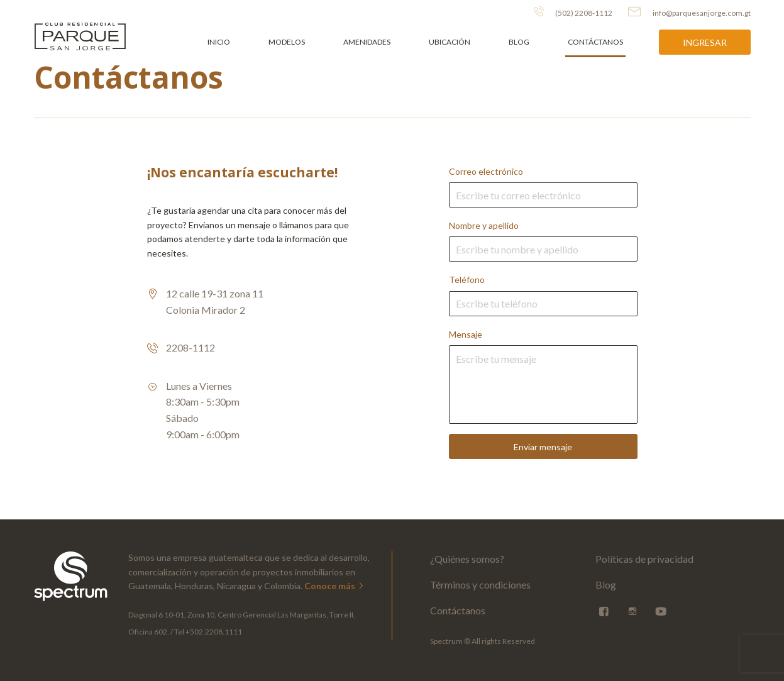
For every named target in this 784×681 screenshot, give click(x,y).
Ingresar (705, 42)
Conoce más (335, 586)
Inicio (219, 42)
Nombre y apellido (543, 241)
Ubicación (450, 42)
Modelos (287, 42)
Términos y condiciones (480, 584)
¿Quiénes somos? (467, 559)
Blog (519, 42)
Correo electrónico (543, 187)
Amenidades (367, 42)
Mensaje (543, 376)
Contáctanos (595, 42)
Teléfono (543, 295)
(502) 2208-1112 (573, 12)
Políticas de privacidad (644, 559)
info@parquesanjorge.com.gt (689, 12)
